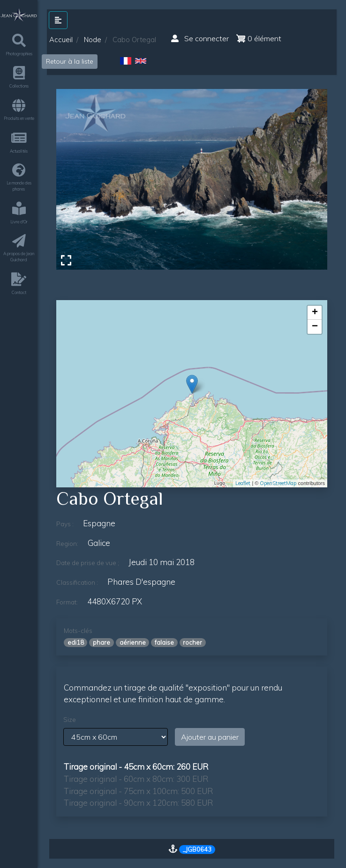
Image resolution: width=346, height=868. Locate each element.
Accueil (61, 40)
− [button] (315, 327)
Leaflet (243, 483)
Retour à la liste (70, 61)
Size (70, 720)
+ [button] (315, 313)
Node (93, 40)
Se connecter (200, 38)
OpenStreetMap (278, 483)
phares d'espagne (141, 582)
